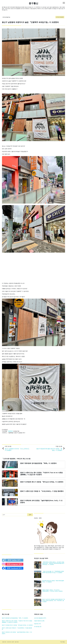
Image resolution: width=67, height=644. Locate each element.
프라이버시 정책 (11, 642)
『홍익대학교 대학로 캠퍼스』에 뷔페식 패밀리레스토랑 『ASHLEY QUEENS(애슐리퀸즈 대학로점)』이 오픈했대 (53, 563)
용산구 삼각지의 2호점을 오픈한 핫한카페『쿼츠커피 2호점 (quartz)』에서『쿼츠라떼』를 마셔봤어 (54, 600)
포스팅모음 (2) (38, 627)
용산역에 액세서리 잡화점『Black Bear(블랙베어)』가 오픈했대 (53, 581)
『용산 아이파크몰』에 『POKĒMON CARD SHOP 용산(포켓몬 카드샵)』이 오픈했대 (53, 572)
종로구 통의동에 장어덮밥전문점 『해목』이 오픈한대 (15, 618)
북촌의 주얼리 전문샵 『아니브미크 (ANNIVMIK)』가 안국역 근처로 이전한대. (53, 591)
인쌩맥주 (10, 431)
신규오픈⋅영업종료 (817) (40, 618)
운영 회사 (4, 642)
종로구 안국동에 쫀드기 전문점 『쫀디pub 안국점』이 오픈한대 (17, 625)
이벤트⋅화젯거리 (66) (39, 621)
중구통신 (34, 3)
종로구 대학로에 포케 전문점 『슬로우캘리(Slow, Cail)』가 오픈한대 (17, 633)
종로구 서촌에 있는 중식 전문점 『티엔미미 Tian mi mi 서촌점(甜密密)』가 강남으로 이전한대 (17, 622)
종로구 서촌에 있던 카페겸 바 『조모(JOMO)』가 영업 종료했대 (17, 629)
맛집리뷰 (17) (37, 624)
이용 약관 (17, 642)
